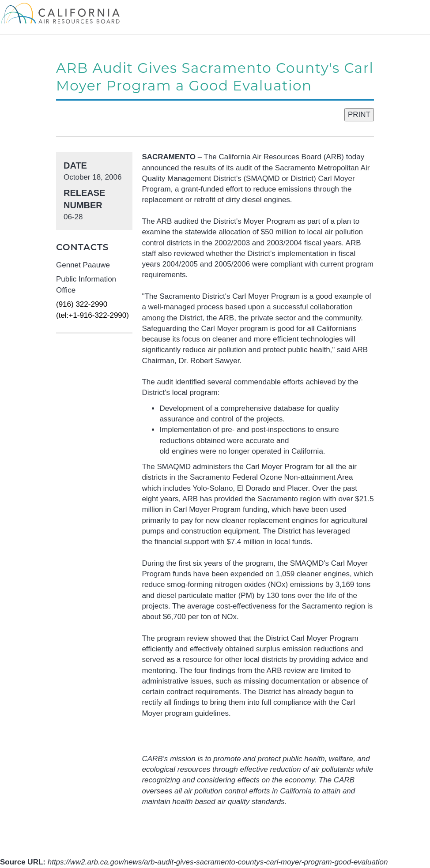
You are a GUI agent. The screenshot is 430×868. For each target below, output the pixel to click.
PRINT (359, 115)
